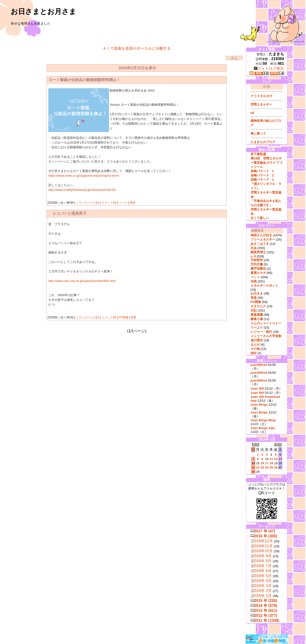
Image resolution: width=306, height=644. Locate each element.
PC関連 (124, 317)
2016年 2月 (262, 591)
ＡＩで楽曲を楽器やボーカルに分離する (137, 48)
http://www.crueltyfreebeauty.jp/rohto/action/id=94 (82, 190)
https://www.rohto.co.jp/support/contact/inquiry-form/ (84, 176)
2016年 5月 (262, 576)
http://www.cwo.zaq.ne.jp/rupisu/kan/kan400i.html (82, 281)
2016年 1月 (262, 596)
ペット (123, 203)
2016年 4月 (262, 581)
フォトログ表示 (269, 68)
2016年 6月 (262, 571)
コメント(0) (108, 203)
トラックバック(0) (88, 203)
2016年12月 (263, 541)
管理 (132, 203)
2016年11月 (263, 546)
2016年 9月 (262, 556)
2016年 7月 (262, 566)
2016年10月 (263, 551)
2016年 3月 (262, 586)
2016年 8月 (262, 561)
